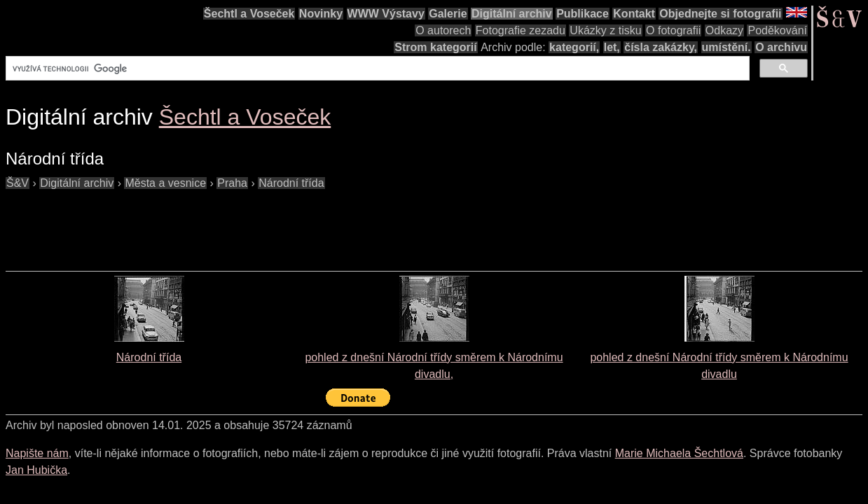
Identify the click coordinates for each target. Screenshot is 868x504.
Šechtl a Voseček (249, 14)
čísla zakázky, (661, 47)
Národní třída (149, 357)
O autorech (443, 30)
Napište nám (37, 453)
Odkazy (724, 30)
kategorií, (574, 47)
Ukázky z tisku (605, 30)
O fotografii (673, 30)
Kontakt (634, 14)
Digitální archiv (512, 14)
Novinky (321, 14)
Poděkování (777, 30)
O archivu (781, 47)
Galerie (448, 14)
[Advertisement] (261, 223)
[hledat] (376, 69)
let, (612, 47)
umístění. (726, 47)
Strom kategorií (435, 47)
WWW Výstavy (386, 14)
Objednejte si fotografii (720, 14)
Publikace (583, 14)
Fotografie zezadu (521, 30)
